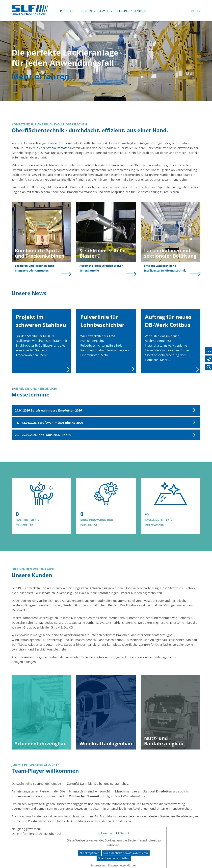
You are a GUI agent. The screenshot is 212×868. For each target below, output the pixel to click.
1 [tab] (92, 96)
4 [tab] (120, 96)
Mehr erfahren (41, 76)
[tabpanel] (106, 61)
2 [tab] (101, 96)
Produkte (67, 11)
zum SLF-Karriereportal (106, 848)
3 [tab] (111, 96)
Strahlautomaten (58, 148)
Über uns (122, 11)
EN (199, 11)
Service (104, 11)
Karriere (141, 11)
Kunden (86, 11)
